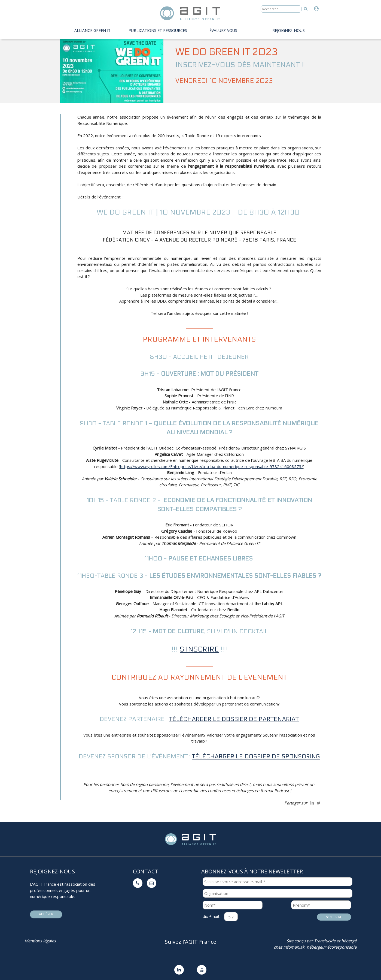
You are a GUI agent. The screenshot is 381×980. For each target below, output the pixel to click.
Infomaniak (294, 947)
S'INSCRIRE (199, 649)
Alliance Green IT (92, 30)
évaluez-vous (223, 30)
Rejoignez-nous (289, 30)
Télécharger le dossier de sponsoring (256, 756)
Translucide (325, 941)
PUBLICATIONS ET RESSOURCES (158, 30)
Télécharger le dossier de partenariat (234, 719)
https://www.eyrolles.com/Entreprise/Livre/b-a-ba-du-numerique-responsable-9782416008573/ (212, 466)
